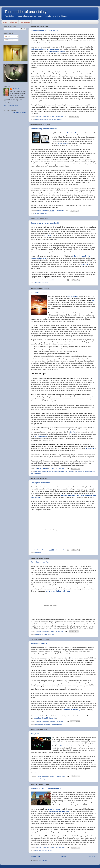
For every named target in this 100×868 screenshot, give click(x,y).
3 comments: (61, 721)
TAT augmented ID (41, 436)
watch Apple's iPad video (73, 133)
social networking (90, 471)
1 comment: (60, 117)
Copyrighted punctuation (40, 483)
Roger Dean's (48, 235)
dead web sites (40, 850)
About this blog (25, 22)
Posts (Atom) (43, 860)
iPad (46, 213)
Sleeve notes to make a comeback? (45, 223)
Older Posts (92, 856)
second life (48, 850)
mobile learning (65, 471)
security (82, 471)
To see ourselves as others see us (44, 30)
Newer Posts (36, 856)
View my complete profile (11, 105)
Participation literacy (39, 644)
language (38, 553)
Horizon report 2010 (39, 292)
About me (14, 22)
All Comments (10, 40)
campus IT (38, 471)
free (36, 283)
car (36, 779)
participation (47, 724)
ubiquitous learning (36, 473)
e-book (42, 213)
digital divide (39, 119)
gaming (57, 471)
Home (5, 22)
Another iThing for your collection (44, 129)
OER (72, 471)
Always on (35, 734)
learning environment (50, 119)
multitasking (41, 779)
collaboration (39, 634)
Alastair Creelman (18, 89)
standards (45, 283)
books (37, 213)
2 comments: (60, 211)
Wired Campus (63, 143)
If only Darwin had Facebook (42, 562)
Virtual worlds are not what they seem (46, 788)
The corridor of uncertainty (25, 12)
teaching (59, 119)
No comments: (61, 280)
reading (76, 471)
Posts (7, 36)
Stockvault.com (39, 773)
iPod (40, 283)
